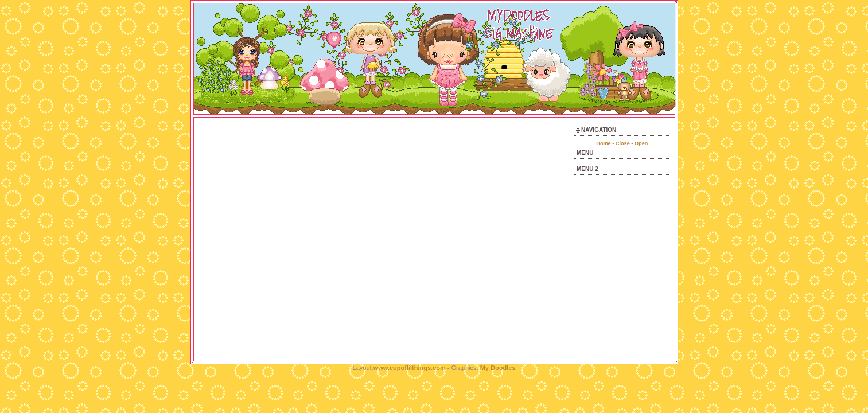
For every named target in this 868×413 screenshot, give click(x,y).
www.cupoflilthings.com (410, 368)
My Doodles (498, 368)
